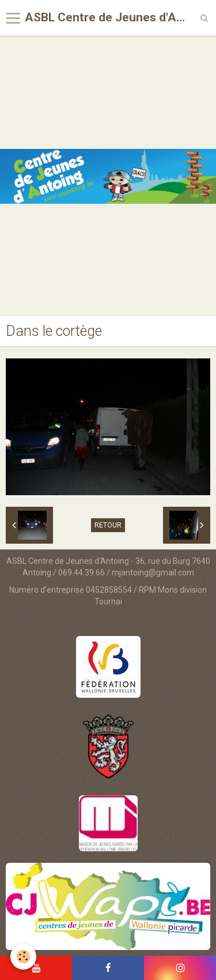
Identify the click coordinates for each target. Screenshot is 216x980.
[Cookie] (23, 957)
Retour (108, 525)
